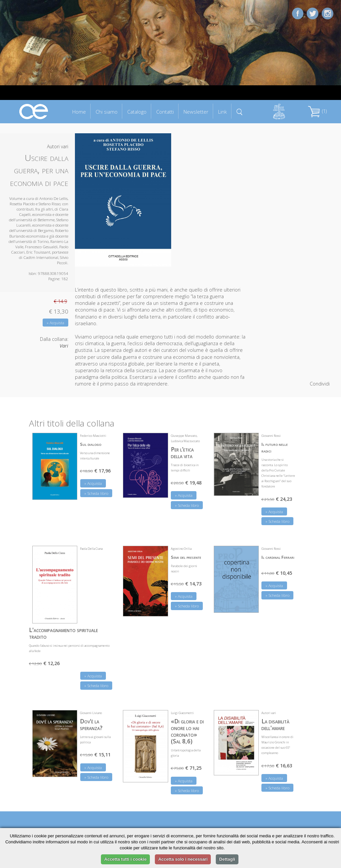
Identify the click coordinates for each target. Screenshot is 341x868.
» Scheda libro (96, 493)
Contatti (165, 112)
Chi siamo (107, 112)
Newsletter (196, 112)
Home (79, 112)
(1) (317, 111)
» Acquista (55, 323)
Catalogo (137, 112)
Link (222, 112)
